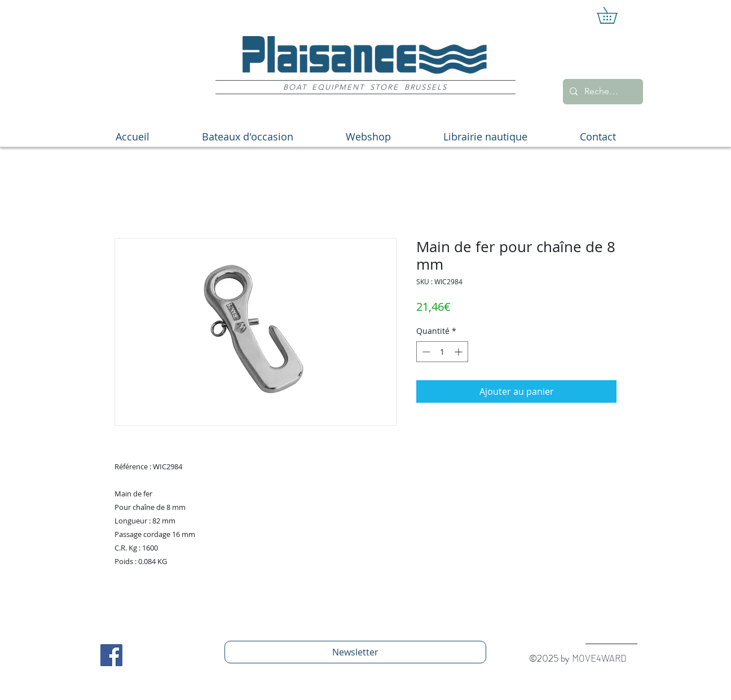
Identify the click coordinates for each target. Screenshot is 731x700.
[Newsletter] (355, 652)
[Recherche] (602, 92)
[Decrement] (425, 352)
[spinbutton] (442, 352)
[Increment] (459, 352)
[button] (615, 15)
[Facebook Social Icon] (111, 655)
